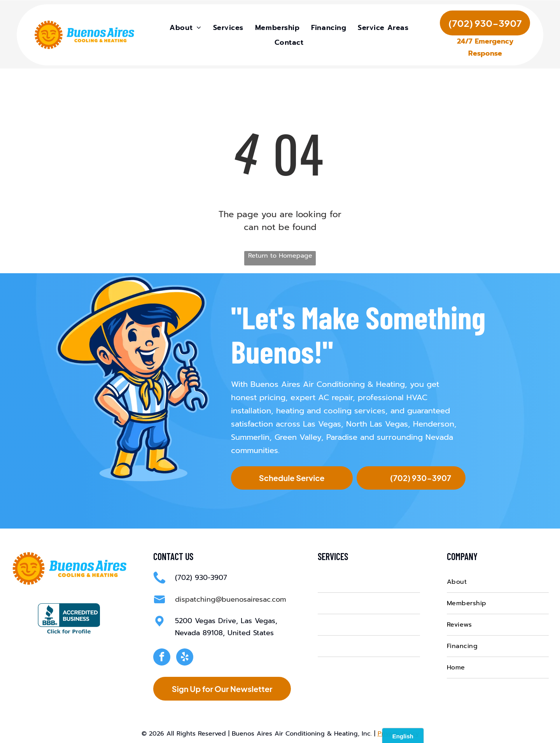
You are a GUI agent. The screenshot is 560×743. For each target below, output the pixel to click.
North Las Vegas (377, 422)
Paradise (342, 436)
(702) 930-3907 (201, 576)
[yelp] (185, 656)
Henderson (434, 422)
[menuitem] (185, 29)
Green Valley (298, 436)
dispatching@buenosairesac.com (231, 598)
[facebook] (162, 656)
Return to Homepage (280, 254)
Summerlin (250, 436)
